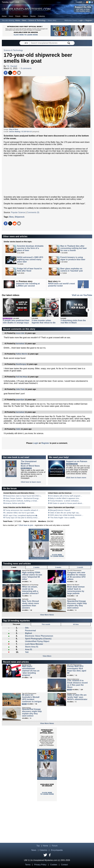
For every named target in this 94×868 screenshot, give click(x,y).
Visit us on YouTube (82, 295)
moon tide (20, 333)
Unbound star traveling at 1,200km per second (28, 285)
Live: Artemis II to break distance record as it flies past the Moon (77, 684)
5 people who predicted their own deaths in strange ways (16, 322)
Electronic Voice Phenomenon (39, 636)
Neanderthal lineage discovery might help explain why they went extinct (77, 604)
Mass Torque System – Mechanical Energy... (23, 498)
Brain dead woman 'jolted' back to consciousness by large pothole (76, 590)
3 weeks (58, 567)
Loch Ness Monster (34, 644)
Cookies (54, 865)
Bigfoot (29, 633)
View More (47, 656)
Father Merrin (22, 354)
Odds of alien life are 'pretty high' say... (65, 513)
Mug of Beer (14, 129)
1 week (14, 567)
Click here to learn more (31, 482)
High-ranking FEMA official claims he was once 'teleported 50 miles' (32, 576)
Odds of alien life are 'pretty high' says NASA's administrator (77, 697)
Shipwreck (20, 217)
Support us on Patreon (77, 461)
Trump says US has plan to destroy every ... (22, 518)
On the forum (10, 489)
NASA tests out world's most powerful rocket (61, 285)
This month (46, 624)
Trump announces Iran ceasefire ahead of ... (22, 510)
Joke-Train (20, 389)
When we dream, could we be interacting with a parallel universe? (30, 590)
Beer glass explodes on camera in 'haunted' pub (72, 270)
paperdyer (20, 400)
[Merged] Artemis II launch (60, 510)
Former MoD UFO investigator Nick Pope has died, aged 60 (77, 670)
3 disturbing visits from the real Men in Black (73, 322)
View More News (47, 615)
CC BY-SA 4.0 (27, 132)
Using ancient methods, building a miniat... (22, 501)
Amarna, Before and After (15, 503)
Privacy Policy (40, 865)
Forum (18, 16)
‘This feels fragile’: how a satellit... (63, 518)
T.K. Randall (12, 66)
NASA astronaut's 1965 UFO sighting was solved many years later (30, 259)
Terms (28, 865)
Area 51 (29, 649)
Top (38, 846)
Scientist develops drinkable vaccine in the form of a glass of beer (30, 248)
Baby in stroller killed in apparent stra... (65, 498)
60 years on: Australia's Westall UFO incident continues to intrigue (32, 698)
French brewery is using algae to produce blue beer (73, 258)
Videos (25, 16)
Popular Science (18, 212)
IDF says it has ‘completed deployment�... (22, 515)
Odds (18, 429)
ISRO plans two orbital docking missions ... (67, 515)
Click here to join (26, 525)
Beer (11, 217)
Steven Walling (15, 132)
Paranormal (30, 631)
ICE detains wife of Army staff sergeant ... (66, 496)
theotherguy (21, 364)
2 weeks (36, 567)
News (11, 16)
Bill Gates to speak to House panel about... (67, 503)
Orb (27, 628)
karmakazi (20, 343)
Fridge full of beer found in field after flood (29, 270)
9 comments (25, 68)
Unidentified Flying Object (37, 641)
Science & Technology (37, 20)
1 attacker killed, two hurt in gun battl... (20, 513)
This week (16, 624)
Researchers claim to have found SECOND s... (24, 496)
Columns (41, 16)
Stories (33, 16)
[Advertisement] (47, 176)
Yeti (27, 652)
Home (4, 16)
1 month (80, 567)
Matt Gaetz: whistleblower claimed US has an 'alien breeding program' (31, 671)
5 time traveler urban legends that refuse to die (44, 322)
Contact (79, 2)
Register (89, 20)
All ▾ (26, 43)
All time (76, 624)
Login (81, 20)
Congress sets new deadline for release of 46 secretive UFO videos (76, 576)
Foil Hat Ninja (22, 377)
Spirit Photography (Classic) (38, 639)
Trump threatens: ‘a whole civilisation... (65, 501)
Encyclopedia (57, 850)
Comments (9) (33, 212)
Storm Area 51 (32, 647)
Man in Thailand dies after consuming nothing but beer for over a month (74, 248)
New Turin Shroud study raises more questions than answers (30, 604)
